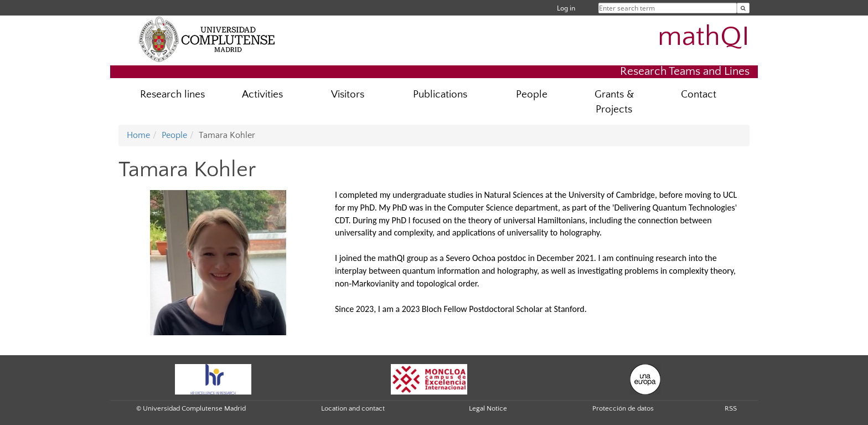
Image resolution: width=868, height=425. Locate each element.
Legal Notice (488, 408)
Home (138, 135)
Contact (699, 94)
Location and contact (353, 408)
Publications (440, 94)
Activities (262, 94)
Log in (566, 8)
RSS (731, 408)
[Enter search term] (743, 8)
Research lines (172, 94)
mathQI (704, 37)
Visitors (348, 94)
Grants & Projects (614, 102)
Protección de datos (623, 408)
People (532, 94)
